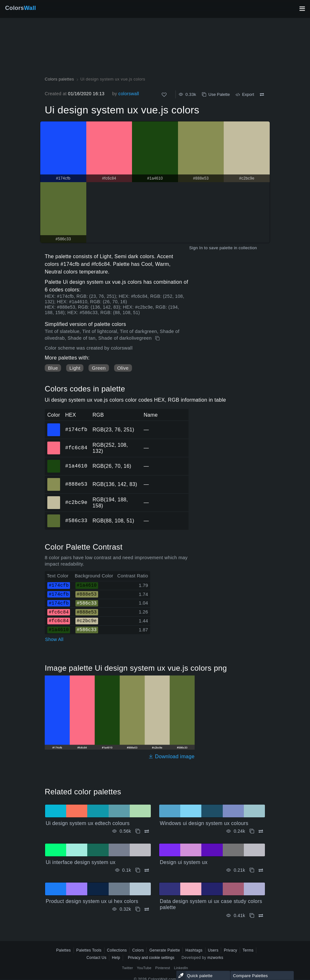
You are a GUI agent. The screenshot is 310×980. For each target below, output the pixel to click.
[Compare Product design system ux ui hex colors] (147, 909)
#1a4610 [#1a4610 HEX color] (54, 462)
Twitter (128, 968)
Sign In (196, 248)
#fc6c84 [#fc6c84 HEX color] (54, 444)
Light (75, 368)
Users (213, 950)
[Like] (164, 95)
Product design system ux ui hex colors (92, 901)
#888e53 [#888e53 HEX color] (54, 480)
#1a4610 (76, 466)
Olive (123, 368)
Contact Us (96, 958)
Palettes (64, 950)
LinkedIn (181, 968)
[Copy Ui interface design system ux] (138, 870)
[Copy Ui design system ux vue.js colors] (158, 338)
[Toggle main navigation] (302, 9)
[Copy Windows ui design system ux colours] (252, 831)
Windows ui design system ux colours (204, 823)
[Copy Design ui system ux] (252, 870)
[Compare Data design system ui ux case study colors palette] (261, 916)
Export (245, 94)
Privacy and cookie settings (151, 958)
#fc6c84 (76, 448)
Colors (21, 8)
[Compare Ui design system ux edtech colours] (147, 831)
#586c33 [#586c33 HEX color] (54, 516)
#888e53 (76, 484)
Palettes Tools (89, 950)
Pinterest (163, 968)
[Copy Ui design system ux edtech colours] (138, 831)
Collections (117, 950)
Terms (248, 950)
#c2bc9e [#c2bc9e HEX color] (54, 498)
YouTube (144, 968)
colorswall (129, 94)
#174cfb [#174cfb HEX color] (54, 425)
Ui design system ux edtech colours (88, 823)
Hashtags (194, 950)
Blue (53, 368)
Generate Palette (165, 950)
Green (99, 368)
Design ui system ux (184, 862)
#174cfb (76, 429)
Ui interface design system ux (81, 862)
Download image (171, 756)
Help (116, 958)
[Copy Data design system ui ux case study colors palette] (252, 916)
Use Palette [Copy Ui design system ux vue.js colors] (216, 94)
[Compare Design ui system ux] (261, 870)
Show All (54, 639)
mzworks (215, 958)
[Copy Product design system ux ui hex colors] (138, 909)
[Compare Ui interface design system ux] (147, 870)
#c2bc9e (76, 502)
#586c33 (76, 521)
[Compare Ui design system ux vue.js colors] (262, 95)
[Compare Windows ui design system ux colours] (261, 831)
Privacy (230, 950)
